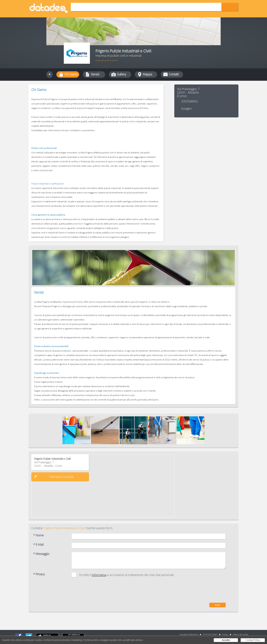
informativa (99, 575)
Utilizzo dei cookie (240, 634)
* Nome (38, 535)
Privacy (225, 634)
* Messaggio (41, 554)
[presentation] (197, 592)
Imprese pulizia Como (107, 60)
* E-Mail (38, 545)
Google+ (187, 109)
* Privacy (39, 574)
